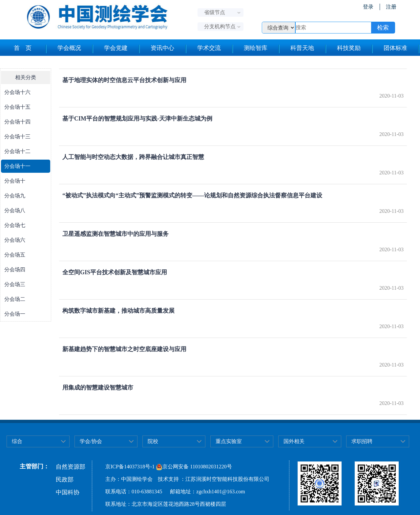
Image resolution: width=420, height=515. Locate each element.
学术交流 (209, 48)
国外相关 (294, 441)
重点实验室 (229, 441)
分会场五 (15, 255)
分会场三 (15, 284)
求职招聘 (362, 441)
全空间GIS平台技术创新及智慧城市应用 (115, 272)
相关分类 (26, 77)
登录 (368, 7)
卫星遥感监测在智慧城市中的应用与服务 (115, 234)
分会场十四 (17, 122)
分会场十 (15, 181)
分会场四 (15, 269)
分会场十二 (17, 151)
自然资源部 (71, 467)
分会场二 (15, 299)
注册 (391, 7)
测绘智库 (256, 48)
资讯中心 (162, 48)
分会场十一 (17, 166)
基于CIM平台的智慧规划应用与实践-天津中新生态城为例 (137, 119)
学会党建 (116, 48)
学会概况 (69, 48)
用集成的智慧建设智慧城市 (98, 388)
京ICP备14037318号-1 (130, 467)
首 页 (23, 48)
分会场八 (15, 210)
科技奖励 (349, 48)
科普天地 (302, 48)
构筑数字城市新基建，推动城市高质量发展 (118, 311)
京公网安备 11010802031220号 (194, 467)
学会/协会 (91, 441)
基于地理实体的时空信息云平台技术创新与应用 (124, 80)
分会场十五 (17, 107)
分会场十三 (17, 136)
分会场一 (15, 314)
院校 (153, 441)
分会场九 (15, 196)
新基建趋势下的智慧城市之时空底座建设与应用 (124, 349)
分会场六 (15, 240)
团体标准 (395, 48)
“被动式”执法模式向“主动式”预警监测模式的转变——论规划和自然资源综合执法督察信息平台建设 (192, 195)
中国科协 (68, 492)
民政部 (65, 480)
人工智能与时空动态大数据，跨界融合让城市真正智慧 (133, 157)
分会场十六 (17, 92)
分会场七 (15, 225)
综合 (17, 441)
